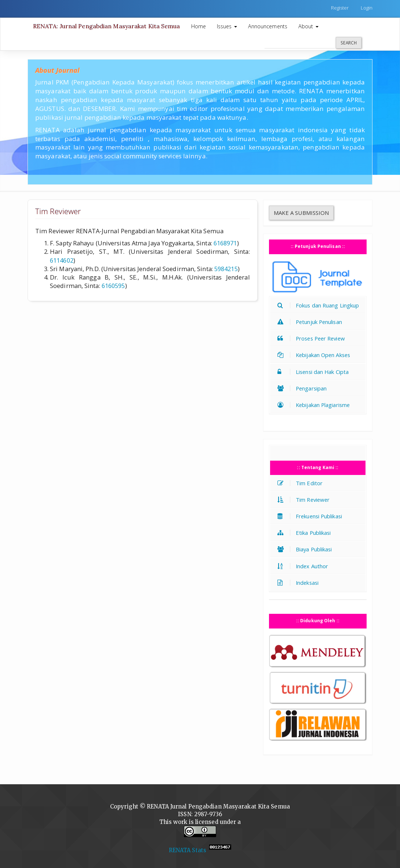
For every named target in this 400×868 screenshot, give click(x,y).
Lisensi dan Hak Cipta (315, 372)
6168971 (225, 243)
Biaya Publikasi (307, 549)
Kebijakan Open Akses (316, 355)
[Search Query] (300, 43)
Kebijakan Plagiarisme (315, 405)
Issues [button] (227, 26)
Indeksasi (300, 583)
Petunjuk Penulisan (312, 322)
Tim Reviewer (305, 500)
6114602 (62, 260)
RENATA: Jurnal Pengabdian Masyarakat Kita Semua (107, 26)
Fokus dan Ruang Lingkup (320, 305)
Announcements (268, 26)
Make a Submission (301, 213)
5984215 (226, 269)
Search (349, 43)
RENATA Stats (188, 850)
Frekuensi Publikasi (312, 516)
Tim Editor (302, 483)
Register (340, 8)
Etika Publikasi (306, 533)
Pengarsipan (304, 388)
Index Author (305, 566)
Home (199, 26)
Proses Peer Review (313, 338)
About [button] (308, 26)
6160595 (113, 286)
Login (367, 8)
